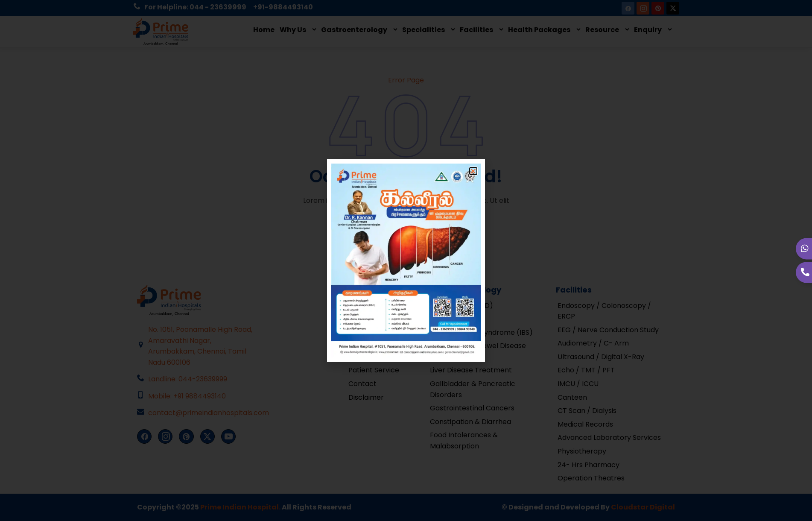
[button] (473, 171)
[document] (406, 260)
